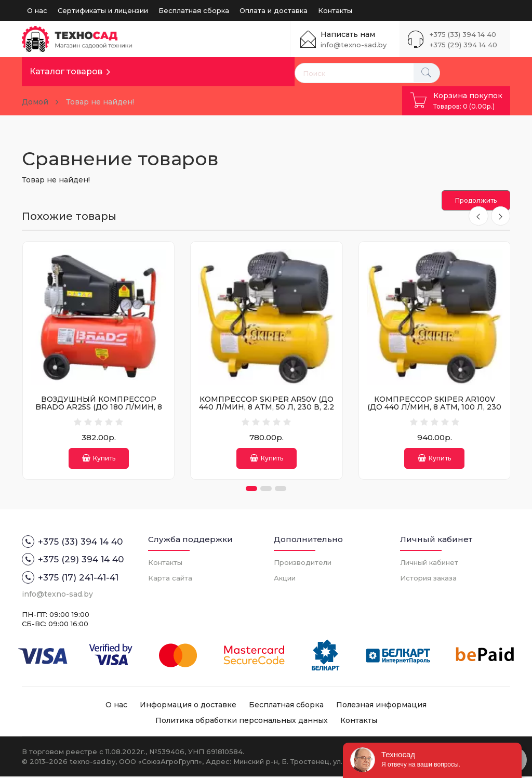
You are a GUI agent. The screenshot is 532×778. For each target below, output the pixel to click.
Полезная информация (381, 706)
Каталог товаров (66, 71)
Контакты (335, 10)
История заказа (428, 579)
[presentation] (478, 216)
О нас (37, 10)
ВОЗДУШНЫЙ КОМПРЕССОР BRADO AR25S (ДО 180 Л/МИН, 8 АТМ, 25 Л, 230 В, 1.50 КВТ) (99, 407)
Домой (35, 102)
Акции (285, 579)
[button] (251, 490)
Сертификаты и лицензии (103, 10)
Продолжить (476, 200)
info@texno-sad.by (354, 45)
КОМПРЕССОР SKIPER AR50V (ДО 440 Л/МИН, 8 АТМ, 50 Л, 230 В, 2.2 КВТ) (267, 407)
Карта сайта (170, 579)
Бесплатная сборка (194, 10)
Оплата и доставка (274, 10)
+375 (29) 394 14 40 (463, 45)
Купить (99, 458)
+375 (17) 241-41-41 (70, 578)
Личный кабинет (429, 563)
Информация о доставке (188, 706)
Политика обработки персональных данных (242, 722)
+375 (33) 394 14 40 (463, 34)
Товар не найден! (100, 102)
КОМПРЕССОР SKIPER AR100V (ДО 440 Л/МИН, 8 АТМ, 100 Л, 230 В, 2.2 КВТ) (434, 407)
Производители (303, 563)
